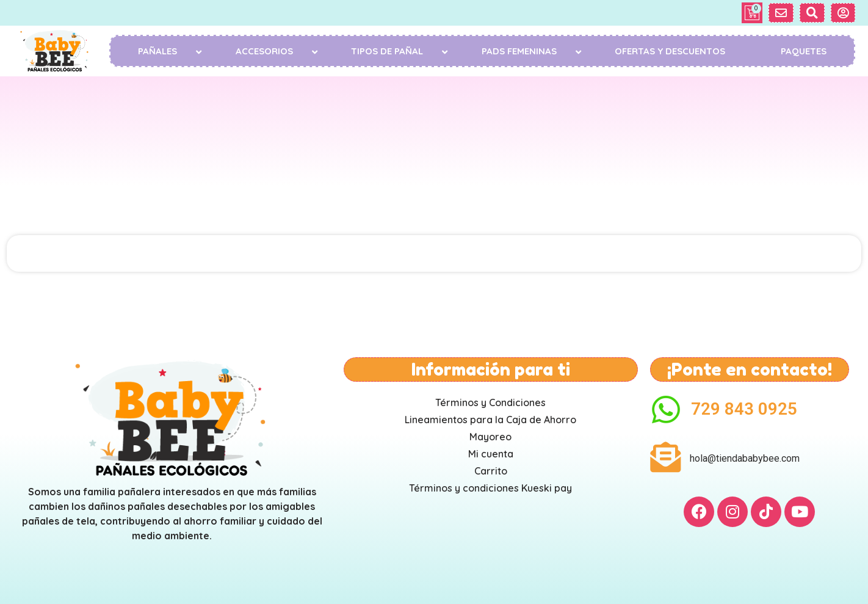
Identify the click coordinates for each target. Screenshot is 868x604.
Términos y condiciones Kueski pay (490, 488)
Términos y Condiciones (490, 402)
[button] (781, 13)
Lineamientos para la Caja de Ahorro (490, 420)
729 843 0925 (744, 409)
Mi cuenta (491, 454)
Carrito (491, 471)
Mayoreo (490, 437)
